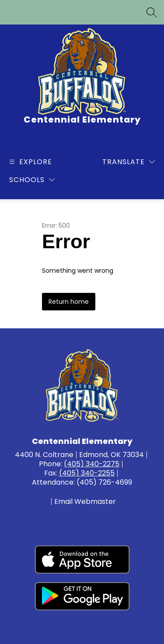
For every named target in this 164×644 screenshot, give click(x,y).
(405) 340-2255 (87, 473)
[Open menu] (30, 162)
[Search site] (152, 12)
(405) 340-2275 (92, 464)
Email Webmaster (85, 502)
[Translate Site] (129, 162)
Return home (69, 302)
